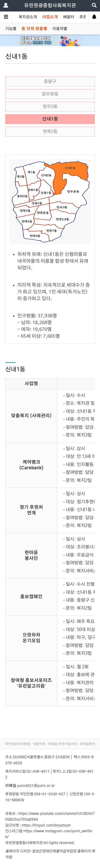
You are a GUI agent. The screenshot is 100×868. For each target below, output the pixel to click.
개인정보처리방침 (18, 744)
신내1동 (50, 119)
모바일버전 (87, 744)
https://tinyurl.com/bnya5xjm (46, 825)
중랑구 (50, 82)
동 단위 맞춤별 (34, 29)
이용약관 (39, 744)
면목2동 (50, 132)
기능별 (11, 29)
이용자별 (60, 29)
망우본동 (50, 94)
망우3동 (50, 107)
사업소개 (50, 17)
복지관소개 (28, 17)
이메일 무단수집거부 (62, 744)
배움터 (69, 17)
